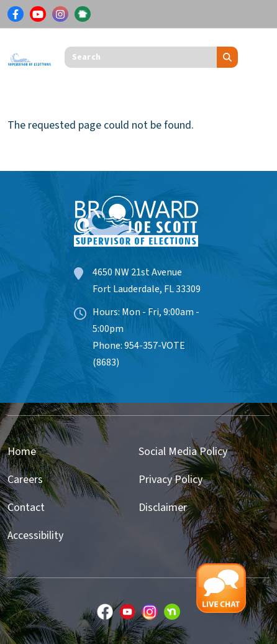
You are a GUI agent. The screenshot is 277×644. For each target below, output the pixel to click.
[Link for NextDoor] (83, 14)
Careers (25, 480)
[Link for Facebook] (16, 14)
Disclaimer (163, 508)
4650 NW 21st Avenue (137, 272)
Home (22, 452)
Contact (26, 508)
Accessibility (35, 536)
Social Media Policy (183, 452)
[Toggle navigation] (260, 57)
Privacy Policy (170, 480)
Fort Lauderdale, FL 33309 (147, 289)
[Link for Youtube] (38, 14)
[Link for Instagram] (60, 14)
